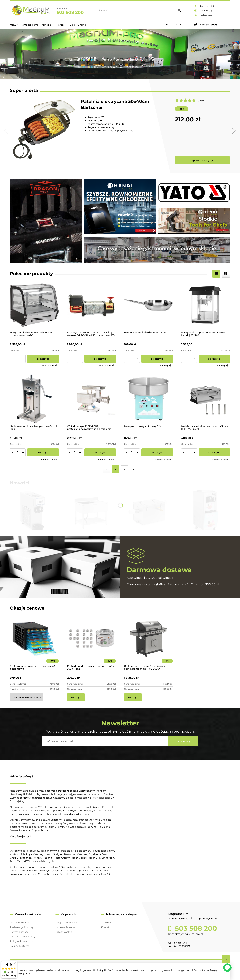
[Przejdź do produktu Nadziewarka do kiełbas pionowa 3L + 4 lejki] (34, 399)
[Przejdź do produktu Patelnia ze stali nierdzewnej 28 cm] (149, 305)
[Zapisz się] (183, 741)
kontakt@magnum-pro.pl (186, 934)
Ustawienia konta (66, 927)
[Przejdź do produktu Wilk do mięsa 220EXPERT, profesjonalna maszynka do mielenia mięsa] (92, 399)
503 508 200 (70, 12)
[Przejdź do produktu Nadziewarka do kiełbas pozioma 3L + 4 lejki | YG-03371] (206, 399)
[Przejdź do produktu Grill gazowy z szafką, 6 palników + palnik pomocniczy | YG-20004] (149, 643)
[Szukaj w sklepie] (136, 11)
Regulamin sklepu (20, 923)
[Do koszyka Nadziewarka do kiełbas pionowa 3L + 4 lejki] (43, 452)
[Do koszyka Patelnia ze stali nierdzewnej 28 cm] (157, 359)
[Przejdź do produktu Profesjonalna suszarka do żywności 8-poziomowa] (34, 643)
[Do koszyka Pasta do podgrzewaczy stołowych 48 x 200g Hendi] (76, 697)
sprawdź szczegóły (202, 160)
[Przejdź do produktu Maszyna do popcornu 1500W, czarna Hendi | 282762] (206, 305)
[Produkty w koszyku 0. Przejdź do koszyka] (209, 25)
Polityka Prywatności (22, 941)
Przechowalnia (64, 932)
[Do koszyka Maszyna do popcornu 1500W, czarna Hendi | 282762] (214, 359)
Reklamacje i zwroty (22, 927)
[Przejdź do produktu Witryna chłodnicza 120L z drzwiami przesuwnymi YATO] (34, 305)
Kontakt (106, 927)
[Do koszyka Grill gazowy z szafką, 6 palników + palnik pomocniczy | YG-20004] (133, 697)
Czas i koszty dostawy (23, 937)
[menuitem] (14, 25)
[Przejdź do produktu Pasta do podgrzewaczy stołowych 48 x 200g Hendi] (92, 643)
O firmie (106, 923)
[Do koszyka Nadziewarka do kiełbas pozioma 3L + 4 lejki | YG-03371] (214, 452)
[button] (50, 365)
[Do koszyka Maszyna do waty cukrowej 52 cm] (157, 452)
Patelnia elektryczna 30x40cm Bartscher (115, 104)
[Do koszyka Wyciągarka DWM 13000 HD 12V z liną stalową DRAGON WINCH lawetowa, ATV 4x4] (100, 359)
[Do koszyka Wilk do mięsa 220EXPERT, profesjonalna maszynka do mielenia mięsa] (100, 452)
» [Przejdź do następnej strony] (133, 469)
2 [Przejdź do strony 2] (124, 469)
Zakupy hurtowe (19, 946)
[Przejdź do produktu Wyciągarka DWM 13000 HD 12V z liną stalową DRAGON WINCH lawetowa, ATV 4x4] (92, 305)
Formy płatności (20, 932)
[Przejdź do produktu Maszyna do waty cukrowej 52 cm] (149, 399)
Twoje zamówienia (66, 923)
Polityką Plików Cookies (107, 970)
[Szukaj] (179, 11)
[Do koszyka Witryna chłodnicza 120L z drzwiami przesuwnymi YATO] (43, 359)
